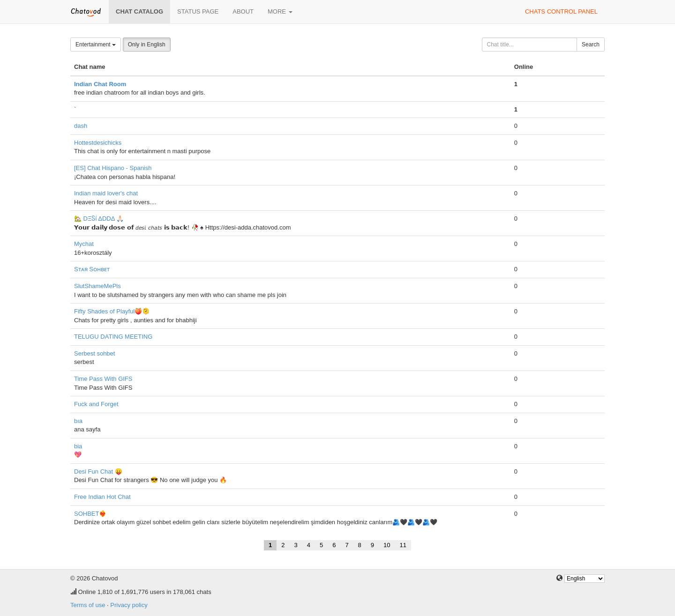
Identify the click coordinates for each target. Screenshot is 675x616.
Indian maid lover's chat (106, 193)
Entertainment (96, 45)
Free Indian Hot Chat (102, 497)
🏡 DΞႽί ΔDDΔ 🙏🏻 (99, 219)
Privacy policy (129, 605)
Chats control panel (561, 11)
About (243, 11)
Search (591, 45)
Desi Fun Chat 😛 (98, 471)
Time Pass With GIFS (103, 379)
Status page (198, 11)
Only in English (147, 45)
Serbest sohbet (94, 353)
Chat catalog (139, 11)
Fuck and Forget (96, 404)
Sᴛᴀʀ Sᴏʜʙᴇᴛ (92, 269)
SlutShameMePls (97, 286)
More (280, 11)
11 (403, 545)
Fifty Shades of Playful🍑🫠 (112, 311)
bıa (78, 421)
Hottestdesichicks (98, 143)
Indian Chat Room (100, 84)
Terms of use (88, 605)
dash (81, 126)
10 (387, 545)
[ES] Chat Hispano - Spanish (113, 168)
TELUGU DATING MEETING (113, 337)
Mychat (84, 244)
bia (78, 446)
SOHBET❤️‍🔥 (90, 514)
